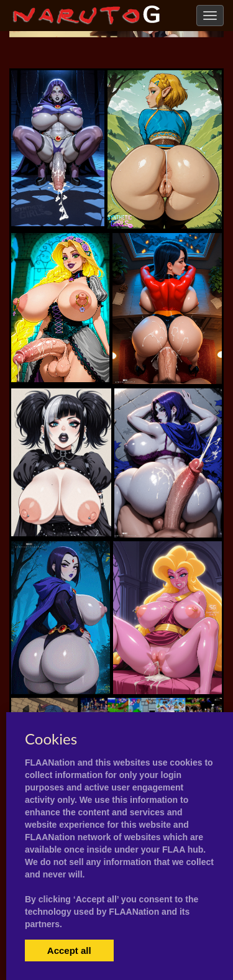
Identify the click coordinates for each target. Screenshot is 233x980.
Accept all (69, 950)
